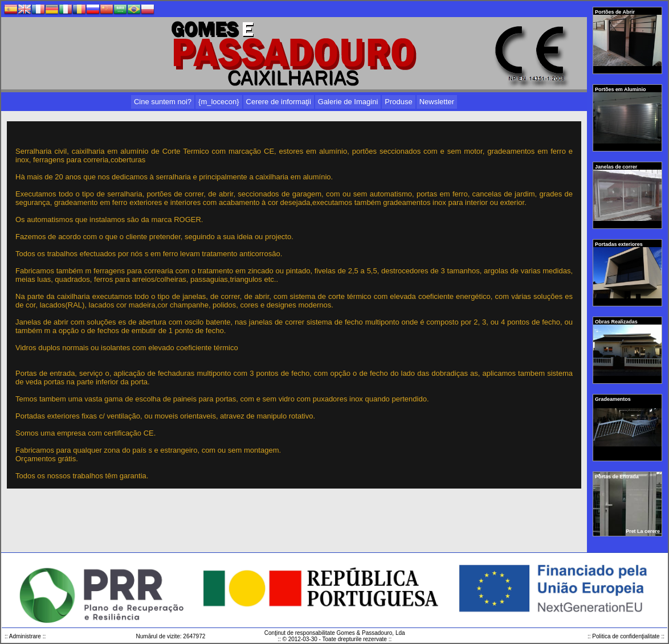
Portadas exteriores (619, 244)
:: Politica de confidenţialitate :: (626, 636)
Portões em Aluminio (621, 89)
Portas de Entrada (617, 477)
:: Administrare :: (25, 636)
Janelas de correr (617, 167)
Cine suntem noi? (163, 102)
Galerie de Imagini (348, 102)
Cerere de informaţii (279, 102)
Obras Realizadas (617, 322)
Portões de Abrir (615, 12)
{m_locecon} (219, 102)
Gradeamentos (613, 399)
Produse (398, 102)
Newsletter (437, 102)
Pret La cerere (643, 531)
